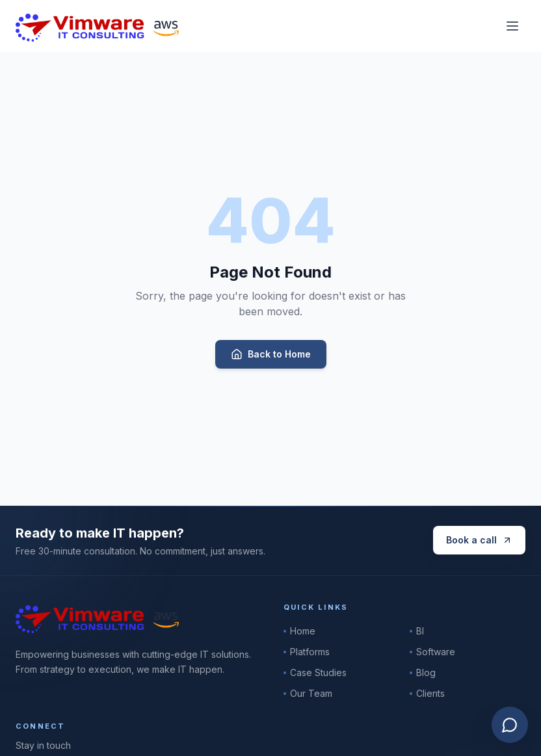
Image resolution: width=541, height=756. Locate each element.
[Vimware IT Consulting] (97, 26)
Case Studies (315, 672)
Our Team (308, 693)
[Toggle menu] (512, 26)
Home (299, 631)
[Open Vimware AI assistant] (510, 725)
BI (417, 631)
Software (432, 652)
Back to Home (271, 354)
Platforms (307, 652)
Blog (423, 672)
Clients (427, 693)
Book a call (479, 540)
